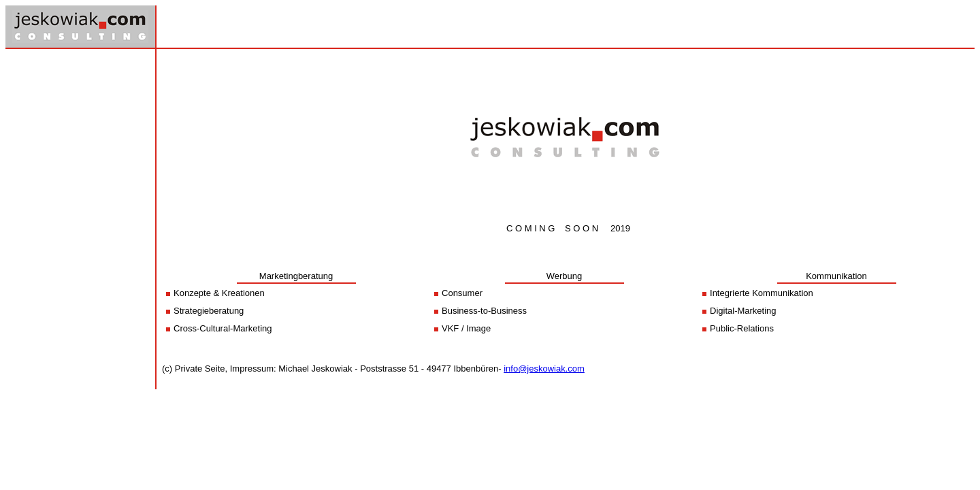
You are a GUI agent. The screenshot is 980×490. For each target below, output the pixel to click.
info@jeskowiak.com (544, 369)
